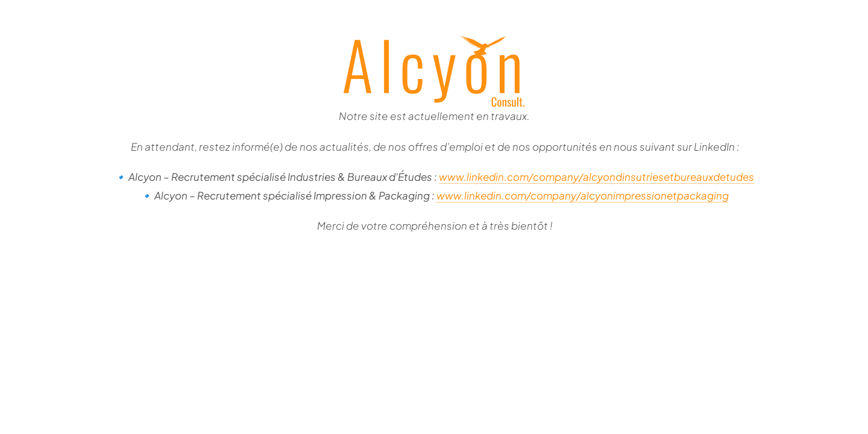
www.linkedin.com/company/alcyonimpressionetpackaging (583, 195)
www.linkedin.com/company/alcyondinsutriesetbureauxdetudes (596, 177)
